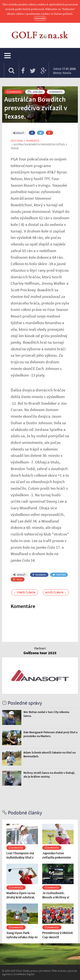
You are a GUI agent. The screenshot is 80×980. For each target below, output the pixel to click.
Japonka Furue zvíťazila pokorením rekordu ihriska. (57, 857)
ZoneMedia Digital (24, 974)
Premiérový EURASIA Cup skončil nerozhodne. (57, 937)
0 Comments (56, 92)
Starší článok (25, 592)
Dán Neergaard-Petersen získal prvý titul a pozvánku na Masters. (50, 734)
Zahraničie (14, 92)
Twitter (59, 575)
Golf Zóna (17, 141)
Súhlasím (40, 18)
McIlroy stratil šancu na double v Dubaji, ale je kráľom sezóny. (49, 775)
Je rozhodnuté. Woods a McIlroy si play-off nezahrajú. (56, 897)
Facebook (39, 575)
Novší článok (56, 592)
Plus (18, 579)
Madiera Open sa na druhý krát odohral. (21, 895)
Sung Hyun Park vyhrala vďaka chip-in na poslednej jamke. (22, 937)
